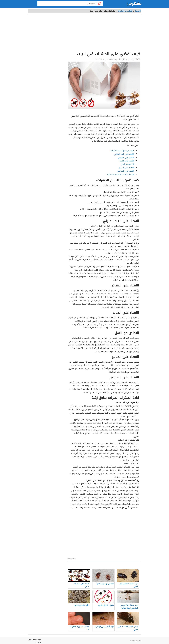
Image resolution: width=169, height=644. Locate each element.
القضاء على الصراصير (126, 171)
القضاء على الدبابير (127, 168)
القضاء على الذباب (127, 161)
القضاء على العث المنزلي (124, 154)
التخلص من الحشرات (125, 11)
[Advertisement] (103, 34)
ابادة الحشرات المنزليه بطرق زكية (121, 174)
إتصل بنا (38, 643)
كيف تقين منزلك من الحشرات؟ (122, 151)
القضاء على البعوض (126, 157)
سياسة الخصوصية (35, 640)
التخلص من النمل (127, 164)
